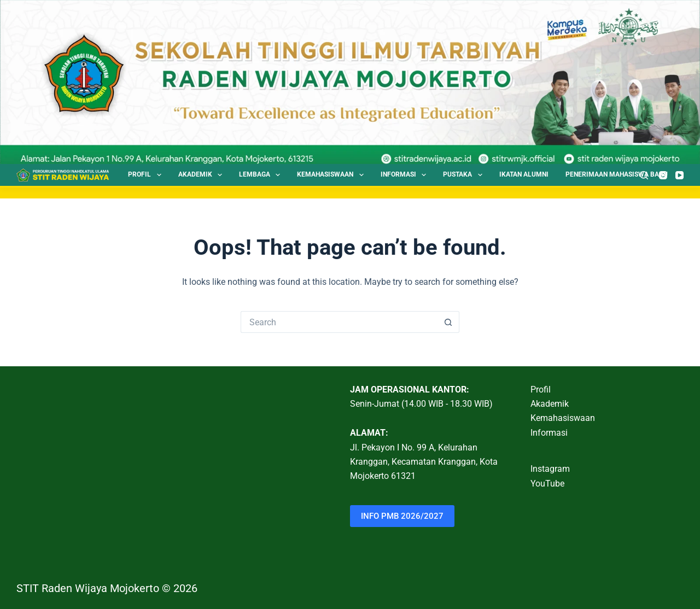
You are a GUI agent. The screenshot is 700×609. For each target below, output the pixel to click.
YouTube (547, 484)
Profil (147, 175)
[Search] (644, 175)
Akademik (202, 175)
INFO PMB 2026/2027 (402, 516)
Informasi (406, 175)
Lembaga (262, 175)
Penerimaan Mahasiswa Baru (617, 174)
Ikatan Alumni (524, 174)
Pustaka (465, 175)
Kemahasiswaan (332, 175)
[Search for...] (339, 322)
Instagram (550, 469)
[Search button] (448, 322)
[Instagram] (663, 175)
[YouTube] (679, 175)
